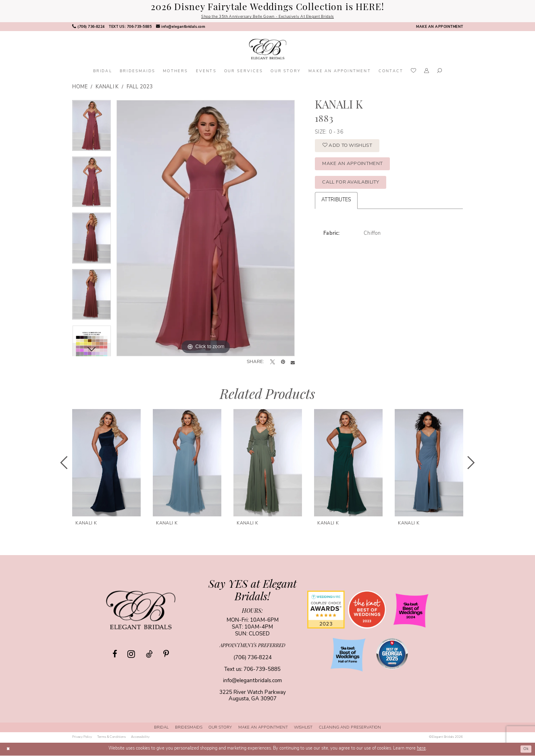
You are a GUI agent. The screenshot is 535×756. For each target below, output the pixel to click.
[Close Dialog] (8, 750)
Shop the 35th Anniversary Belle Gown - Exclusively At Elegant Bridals (267, 17)
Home (80, 88)
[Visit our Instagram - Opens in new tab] (131, 654)
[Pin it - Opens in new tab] (283, 363)
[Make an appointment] (439, 27)
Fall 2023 (140, 88)
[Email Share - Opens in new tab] (293, 363)
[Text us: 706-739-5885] (130, 27)
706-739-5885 (262, 670)
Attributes (336, 207)
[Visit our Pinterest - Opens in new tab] (166, 655)
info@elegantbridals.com (252, 682)
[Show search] (439, 72)
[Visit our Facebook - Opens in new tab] (115, 655)
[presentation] (106, 464)
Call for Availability (355, 188)
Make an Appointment (356, 168)
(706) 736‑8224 (253, 658)
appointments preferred (253, 646)
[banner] (267, 50)
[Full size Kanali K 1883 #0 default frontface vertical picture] (206, 229)
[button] (427, 72)
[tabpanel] (92, 129)
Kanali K (107, 88)
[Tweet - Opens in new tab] (273, 363)
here (421, 749)
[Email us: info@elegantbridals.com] (180, 27)
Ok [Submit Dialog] (526, 749)
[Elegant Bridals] (141, 610)
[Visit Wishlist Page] (414, 72)
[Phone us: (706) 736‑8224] (88, 27)
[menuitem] (88, 27)
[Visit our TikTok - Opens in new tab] (149, 655)
